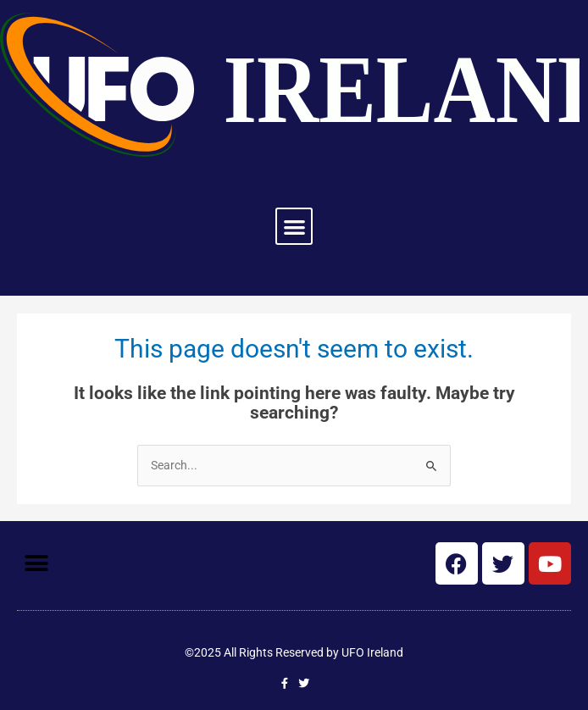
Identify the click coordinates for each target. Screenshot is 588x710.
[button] (294, 227)
